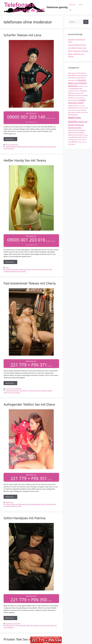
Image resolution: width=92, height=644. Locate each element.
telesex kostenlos (9, 148)
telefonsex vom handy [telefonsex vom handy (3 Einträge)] (76, 139)
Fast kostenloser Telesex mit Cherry (30, 283)
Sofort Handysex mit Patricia (25, 518)
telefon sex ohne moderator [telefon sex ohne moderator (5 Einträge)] (76, 132)
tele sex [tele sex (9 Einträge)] (74, 142)
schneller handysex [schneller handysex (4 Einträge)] (73, 105)
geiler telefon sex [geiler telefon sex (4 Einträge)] (83, 75)
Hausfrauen (9, 623)
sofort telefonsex (35, 390)
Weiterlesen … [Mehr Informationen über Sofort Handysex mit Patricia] (10, 617)
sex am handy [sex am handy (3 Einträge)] (82, 105)
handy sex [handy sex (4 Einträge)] (80, 86)
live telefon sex (25, 390)
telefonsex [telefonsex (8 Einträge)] (72, 108)
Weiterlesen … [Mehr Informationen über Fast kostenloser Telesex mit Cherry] (10, 383)
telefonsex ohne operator (18, 271)
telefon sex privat (37, 269)
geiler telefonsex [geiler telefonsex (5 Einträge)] (73, 75)
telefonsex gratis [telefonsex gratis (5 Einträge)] (73, 115)
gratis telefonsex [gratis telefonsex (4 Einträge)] (72, 78)
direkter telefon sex (12, 504)
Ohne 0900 (18, 388)
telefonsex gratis (23, 504)
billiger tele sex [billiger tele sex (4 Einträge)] (72, 73)
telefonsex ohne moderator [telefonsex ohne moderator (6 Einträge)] (77, 130)
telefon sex (29, 625)
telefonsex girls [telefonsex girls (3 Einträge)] (84, 112)
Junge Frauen (10, 388)
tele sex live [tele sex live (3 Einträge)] (80, 142)
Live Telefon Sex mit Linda (77, 48)
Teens (7, 267)
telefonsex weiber (16, 506)
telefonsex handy (34, 146)
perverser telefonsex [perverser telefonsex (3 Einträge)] (80, 98)
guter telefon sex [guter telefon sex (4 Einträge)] (72, 80)
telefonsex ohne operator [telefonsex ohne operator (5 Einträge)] (76, 135)
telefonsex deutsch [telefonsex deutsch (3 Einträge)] (76, 110)
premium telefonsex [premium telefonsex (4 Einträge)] (73, 100)
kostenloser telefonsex (13, 390)
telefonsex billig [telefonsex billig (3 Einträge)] (79, 108)
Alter (83, 4)
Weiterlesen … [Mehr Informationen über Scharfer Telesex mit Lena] (10, 139)
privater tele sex (20, 625)
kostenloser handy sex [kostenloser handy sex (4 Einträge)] (74, 91)
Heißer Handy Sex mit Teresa (25, 160)
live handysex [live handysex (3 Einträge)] (77, 93)
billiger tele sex (10, 625)
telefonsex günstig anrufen (37, 504)
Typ (72, 10)
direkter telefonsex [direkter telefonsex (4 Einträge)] (81, 73)
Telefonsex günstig (57, 7)
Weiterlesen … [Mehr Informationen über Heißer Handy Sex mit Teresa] (10, 262)
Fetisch (8, 145)
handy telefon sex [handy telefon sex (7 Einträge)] (76, 88)
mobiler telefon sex (25, 269)
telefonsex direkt (11, 146)
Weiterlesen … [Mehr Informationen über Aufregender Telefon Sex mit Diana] (10, 496)
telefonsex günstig (22, 146)
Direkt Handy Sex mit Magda (78, 51)
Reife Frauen (14, 145)
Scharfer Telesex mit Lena (22, 35)
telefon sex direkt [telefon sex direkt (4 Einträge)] (76, 112)
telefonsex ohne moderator (48, 146)
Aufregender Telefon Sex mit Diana (29, 404)
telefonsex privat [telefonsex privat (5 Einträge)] (76, 137)
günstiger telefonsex (12, 269)
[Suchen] (86, 22)
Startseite (72, 4)
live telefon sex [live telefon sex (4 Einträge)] (78, 95)
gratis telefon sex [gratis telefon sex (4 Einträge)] (82, 78)
